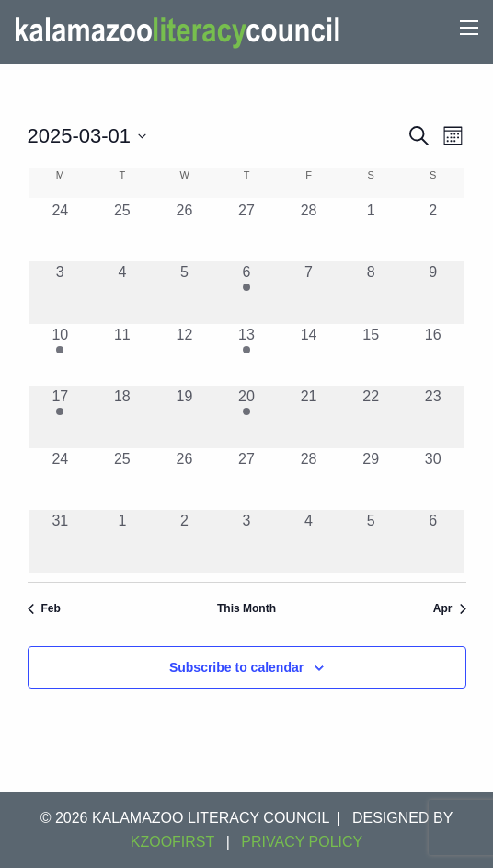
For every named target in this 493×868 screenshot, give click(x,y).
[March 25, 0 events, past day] (122, 480)
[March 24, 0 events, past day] (61, 480)
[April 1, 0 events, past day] (122, 541)
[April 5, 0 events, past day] (371, 541)
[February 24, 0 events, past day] (61, 231)
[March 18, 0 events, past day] (122, 417)
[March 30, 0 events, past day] (433, 480)
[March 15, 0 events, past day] (371, 355)
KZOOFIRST (173, 842)
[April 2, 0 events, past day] (185, 541)
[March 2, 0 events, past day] (433, 231)
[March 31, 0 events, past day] (61, 541)
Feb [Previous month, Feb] (44, 608)
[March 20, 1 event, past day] (246, 417)
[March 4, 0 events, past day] (122, 293)
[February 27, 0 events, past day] (246, 231)
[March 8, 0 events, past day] (371, 293)
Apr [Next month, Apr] (450, 608)
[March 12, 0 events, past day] (185, 355)
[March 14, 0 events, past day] (309, 355)
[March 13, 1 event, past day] (246, 355)
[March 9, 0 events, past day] (433, 293)
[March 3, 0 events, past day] (61, 293)
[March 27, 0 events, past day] (246, 480)
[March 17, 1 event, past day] (61, 417)
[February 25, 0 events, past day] (122, 231)
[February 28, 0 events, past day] (309, 231)
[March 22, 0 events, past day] (371, 417)
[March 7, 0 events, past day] (309, 293)
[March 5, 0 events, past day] (185, 293)
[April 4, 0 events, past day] (309, 541)
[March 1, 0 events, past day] (371, 231)
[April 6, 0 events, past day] (433, 541)
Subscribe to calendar (236, 667)
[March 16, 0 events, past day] (433, 355)
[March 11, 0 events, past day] (122, 355)
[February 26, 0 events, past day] (185, 231)
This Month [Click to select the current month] (246, 608)
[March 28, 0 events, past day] (309, 480)
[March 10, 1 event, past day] (61, 355)
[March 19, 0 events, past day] (185, 417)
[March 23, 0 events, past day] (433, 417)
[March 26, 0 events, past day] (185, 480)
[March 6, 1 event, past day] (246, 293)
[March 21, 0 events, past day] (309, 417)
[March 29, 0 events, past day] (371, 480)
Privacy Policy (302, 842)
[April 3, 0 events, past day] (246, 541)
